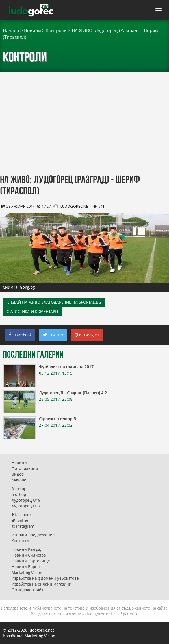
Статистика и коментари (32, 312)
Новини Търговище (31, 561)
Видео (18, 474)
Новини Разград (27, 549)
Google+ (87, 335)
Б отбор (19, 494)
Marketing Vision (27, 573)
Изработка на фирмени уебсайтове (45, 578)
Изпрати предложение (33, 535)
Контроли (56, 31)
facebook (22, 515)
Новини (32, 31)
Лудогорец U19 (26, 500)
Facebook (20, 335)
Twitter (53, 335)
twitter (20, 520)
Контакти (20, 541)
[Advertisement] (84, 124)
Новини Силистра (29, 555)
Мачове (19, 480)
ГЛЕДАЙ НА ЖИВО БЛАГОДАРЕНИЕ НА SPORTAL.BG (54, 302)
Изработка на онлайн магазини (42, 584)
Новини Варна (26, 567)
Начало (11, 31)
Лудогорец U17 (26, 506)
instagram (23, 526)
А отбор (19, 489)
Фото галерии (25, 468)
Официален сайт (27, 590)
